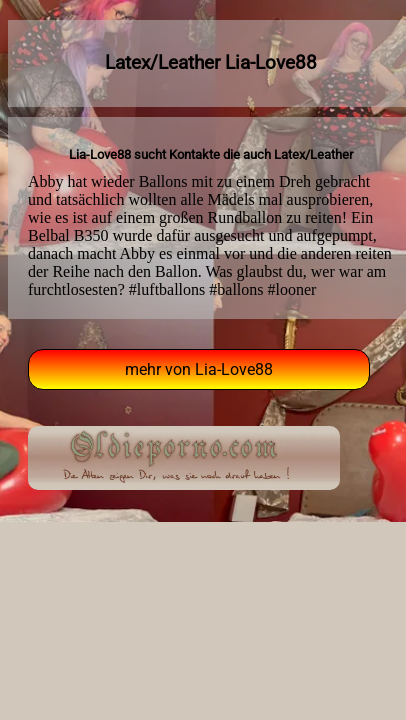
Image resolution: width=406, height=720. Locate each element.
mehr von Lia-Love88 (199, 369)
